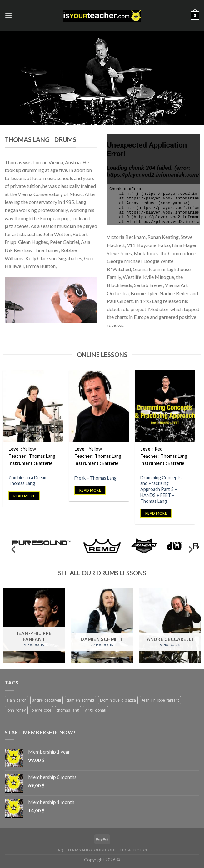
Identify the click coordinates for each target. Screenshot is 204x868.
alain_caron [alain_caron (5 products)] (17, 700)
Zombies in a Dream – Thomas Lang (30, 481)
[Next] (190, 550)
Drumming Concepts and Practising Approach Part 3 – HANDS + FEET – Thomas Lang (161, 489)
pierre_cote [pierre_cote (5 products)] (41, 710)
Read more (24, 496)
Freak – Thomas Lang (95, 478)
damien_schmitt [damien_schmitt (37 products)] (80, 700)
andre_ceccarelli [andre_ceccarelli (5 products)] (47, 700)
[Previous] (14, 550)
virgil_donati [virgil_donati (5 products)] (95, 710)
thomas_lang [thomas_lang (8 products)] (68, 710)
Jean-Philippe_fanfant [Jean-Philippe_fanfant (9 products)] (160, 700)
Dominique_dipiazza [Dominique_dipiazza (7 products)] (118, 700)
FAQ (60, 850)
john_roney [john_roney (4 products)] (16, 710)
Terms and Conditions (92, 850)
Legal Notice (134, 850)
